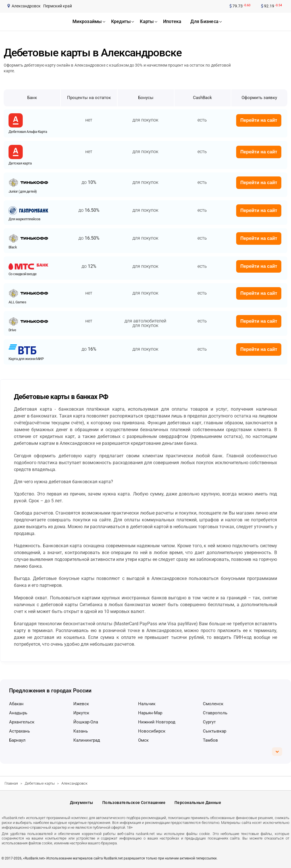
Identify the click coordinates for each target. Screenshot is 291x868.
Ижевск (81, 704)
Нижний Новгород (157, 722)
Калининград (87, 740)
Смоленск (213, 704)
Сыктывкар (215, 731)
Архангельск (22, 722)
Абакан (16, 704)
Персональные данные (198, 803)
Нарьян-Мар (150, 713)
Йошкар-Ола (86, 722)
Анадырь (18, 713)
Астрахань (19, 731)
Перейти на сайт (259, 120)
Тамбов (210, 740)
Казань (81, 731)
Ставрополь (215, 713)
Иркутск (81, 713)
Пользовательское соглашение (134, 803)
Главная (11, 783)
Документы (82, 803)
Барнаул (17, 740)
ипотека (172, 21)
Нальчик (147, 704)
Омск (143, 740)
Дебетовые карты (40, 783)
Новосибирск (152, 731)
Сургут (209, 722)
